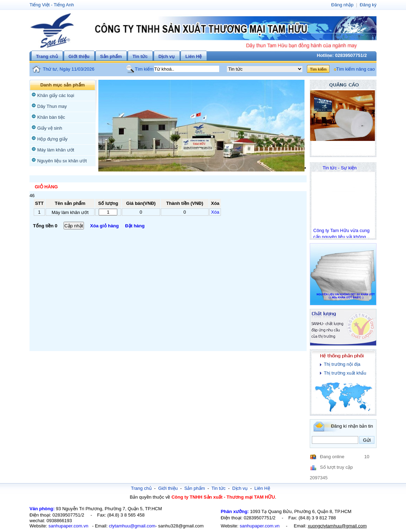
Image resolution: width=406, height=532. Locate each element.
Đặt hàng (135, 226)
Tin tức (140, 56)
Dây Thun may (52, 106)
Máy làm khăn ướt (56, 150)
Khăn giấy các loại (56, 95)
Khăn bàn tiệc (51, 117)
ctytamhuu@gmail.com (132, 526)
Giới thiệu (79, 56)
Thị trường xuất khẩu (345, 373)
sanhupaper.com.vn (68, 526)
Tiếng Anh (64, 5)
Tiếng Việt (40, 5)
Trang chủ (47, 56)
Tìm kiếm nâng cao (355, 69)
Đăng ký (368, 5)
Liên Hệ (194, 56)
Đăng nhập (342, 5)
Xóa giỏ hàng (105, 226)
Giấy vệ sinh (50, 128)
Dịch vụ (166, 56)
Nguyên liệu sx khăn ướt (62, 161)
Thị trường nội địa (342, 364)
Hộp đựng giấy (52, 139)
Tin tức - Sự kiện (340, 168)
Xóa (215, 212)
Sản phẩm (111, 56)
